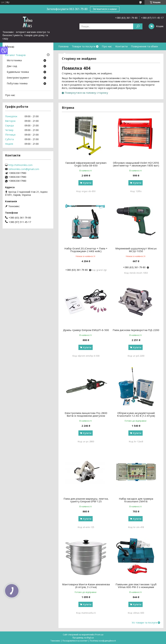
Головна (63, 46)
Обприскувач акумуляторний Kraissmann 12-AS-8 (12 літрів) (136, 414)
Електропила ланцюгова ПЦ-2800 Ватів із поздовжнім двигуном (86, 414)
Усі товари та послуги (144, 623)
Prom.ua (99, 635)
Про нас (107, 46)
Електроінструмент (18, 78)
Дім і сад (12, 66)
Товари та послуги (84, 46)
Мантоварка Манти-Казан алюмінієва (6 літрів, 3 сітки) (86, 586)
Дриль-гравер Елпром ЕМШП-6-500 (86, 330)
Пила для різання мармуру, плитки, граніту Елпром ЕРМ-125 (86, 500)
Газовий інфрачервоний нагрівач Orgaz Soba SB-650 (86, 164)
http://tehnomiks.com (20, 165)
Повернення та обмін (144, 46)
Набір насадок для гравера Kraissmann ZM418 (136, 500)
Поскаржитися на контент (75, 641)
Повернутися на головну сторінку (86, 93)
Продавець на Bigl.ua (83, 638)
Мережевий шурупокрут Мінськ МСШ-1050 (136, 250)
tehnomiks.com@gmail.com (24, 169)
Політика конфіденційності (103, 641)
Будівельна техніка (18, 72)
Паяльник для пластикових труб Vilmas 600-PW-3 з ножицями (136, 586)
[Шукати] (138, 26)
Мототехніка (14, 61)
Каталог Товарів (15, 55)
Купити (87, 183)
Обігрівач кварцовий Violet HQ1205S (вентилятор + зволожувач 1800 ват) (136, 164)
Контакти (121, 46)
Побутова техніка (17, 84)
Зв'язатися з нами (105, 9)
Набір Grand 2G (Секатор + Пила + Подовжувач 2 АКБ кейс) (86, 250)
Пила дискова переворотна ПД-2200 (136, 330)
